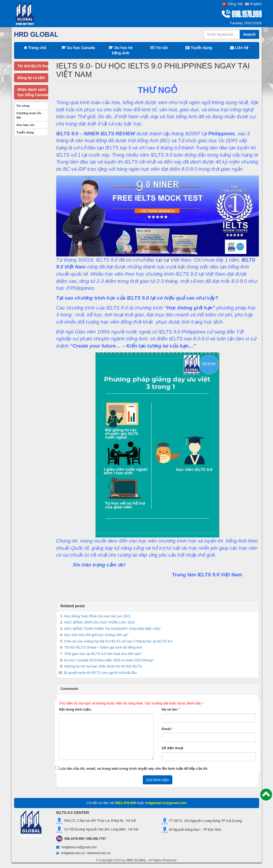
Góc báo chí (25, 125)
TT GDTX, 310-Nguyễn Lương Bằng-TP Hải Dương (205, 821)
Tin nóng (23, 106)
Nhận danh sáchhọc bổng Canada (33, 92)
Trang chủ (35, 48)
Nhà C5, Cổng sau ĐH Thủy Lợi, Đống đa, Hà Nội (99, 820)
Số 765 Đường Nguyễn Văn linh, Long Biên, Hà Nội (100, 829)
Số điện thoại (172, 748)
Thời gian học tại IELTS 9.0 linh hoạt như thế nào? (103, 654)
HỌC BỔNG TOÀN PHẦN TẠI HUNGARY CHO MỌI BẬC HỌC (113, 629)
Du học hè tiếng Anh (121, 50)
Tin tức (159, 48)
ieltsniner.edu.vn (99, 853)
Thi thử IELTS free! (33, 66)
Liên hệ (239, 48)
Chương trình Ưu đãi (29, 115)
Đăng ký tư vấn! (32, 78)
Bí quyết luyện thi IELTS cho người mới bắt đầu (100, 673)
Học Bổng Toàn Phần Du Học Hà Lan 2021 (97, 616)
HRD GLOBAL (136, 860)
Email (166, 729)
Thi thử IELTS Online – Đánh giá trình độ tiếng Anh (103, 647)
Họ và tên (170, 709)
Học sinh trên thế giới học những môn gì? (96, 635)
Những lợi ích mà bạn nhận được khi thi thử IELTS (103, 666)
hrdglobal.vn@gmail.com (79, 847)
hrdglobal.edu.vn (73, 853)
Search (249, 34)
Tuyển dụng (199, 48)
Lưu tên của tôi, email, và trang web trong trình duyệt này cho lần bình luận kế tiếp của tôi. (134, 769)
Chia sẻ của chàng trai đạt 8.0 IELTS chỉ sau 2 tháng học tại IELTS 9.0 (118, 641)
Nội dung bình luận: (75, 709)
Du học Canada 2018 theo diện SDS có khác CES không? (109, 660)
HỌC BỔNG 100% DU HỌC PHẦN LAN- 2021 (100, 622)
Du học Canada (78, 48)
